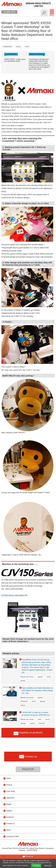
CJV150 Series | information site (14, 595)
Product (9, 785)
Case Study (11, 791)
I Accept (36, 865)
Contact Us (10, 824)
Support (9, 811)
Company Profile (13, 836)
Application (10, 798)
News (8, 830)
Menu (52, 13)
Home (9, 778)
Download (10, 817)
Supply (9, 804)
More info (48, 865)
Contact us (28, 857)
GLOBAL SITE (9, 12)
